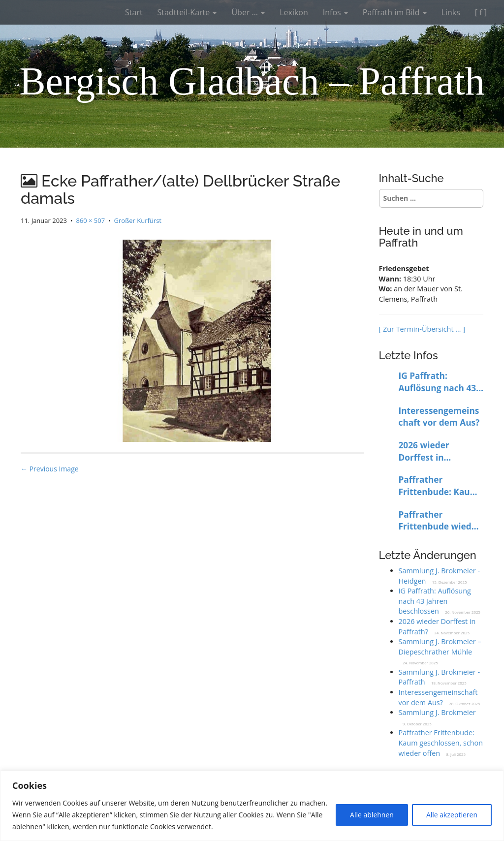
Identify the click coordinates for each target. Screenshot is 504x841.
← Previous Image (50, 469)
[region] (252, 806)
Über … (248, 12)
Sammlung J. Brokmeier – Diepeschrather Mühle (440, 647)
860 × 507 (90, 220)
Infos (335, 12)
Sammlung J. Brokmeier (437, 712)
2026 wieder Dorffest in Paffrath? (424, 452)
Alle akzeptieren (452, 815)
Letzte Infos (409, 355)
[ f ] (481, 12)
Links (451, 12)
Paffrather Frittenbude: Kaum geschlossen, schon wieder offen (439, 486)
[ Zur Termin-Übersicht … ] (422, 329)
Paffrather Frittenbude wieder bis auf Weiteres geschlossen (440, 521)
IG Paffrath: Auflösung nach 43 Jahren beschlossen (440, 382)
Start (134, 12)
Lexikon (294, 12)
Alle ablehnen (372, 815)
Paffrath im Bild (395, 12)
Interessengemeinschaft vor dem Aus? (439, 417)
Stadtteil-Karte (187, 12)
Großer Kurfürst (138, 220)
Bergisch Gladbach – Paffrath (252, 81)
